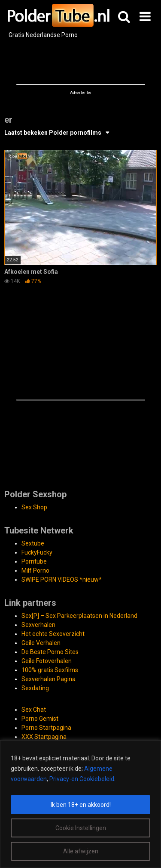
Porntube (34, 561)
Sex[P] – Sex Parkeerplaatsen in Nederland (79, 616)
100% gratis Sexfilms (50, 670)
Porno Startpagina (46, 728)
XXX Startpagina (44, 737)
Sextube (33, 543)
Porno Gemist (40, 719)
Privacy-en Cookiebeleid (82, 779)
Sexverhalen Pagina (49, 679)
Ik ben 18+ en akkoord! (81, 805)
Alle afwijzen (81, 851)
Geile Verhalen (41, 643)
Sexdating (35, 688)
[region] (80, 804)
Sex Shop (34, 507)
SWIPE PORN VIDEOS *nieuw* (62, 580)
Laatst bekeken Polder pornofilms (53, 133)
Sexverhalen (38, 625)
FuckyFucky (37, 552)
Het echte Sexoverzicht (53, 634)
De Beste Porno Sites (50, 652)
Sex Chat (34, 710)
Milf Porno (35, 570)
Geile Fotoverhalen (47, 661)
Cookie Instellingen (81, 828)
